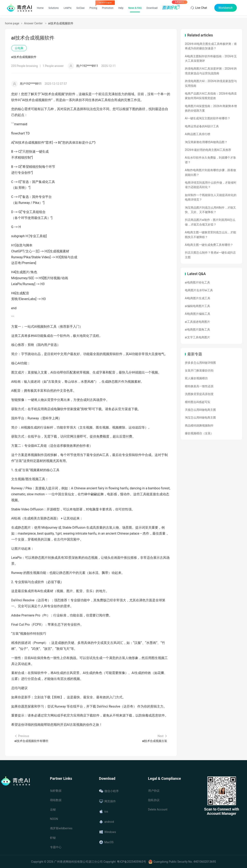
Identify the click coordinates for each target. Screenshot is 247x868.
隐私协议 (154, 800)
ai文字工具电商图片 (197, 337)
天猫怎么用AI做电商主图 (201, 410)
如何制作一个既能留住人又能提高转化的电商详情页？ (211, 197)
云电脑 (19, 48)
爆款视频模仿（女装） (199, 433)
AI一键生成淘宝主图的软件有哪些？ (208, 118)
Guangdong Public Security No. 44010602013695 (185, 862)
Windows (108, 832)
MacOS (106, 842)
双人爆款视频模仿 (196, 378)
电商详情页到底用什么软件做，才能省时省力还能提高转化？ (211, 185)
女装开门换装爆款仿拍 (199, 370)
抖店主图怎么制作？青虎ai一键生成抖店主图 (210, 255)
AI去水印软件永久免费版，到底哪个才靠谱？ (211, 160)
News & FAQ (135, 8)
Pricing (93, 8)
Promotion (108, 8)
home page (12, 23)
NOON (54, 819)
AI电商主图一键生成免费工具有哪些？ (209, 245)
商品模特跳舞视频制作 (199, 426)
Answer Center (34, 23)
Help (121, 8)
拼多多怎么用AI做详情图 (201, 363)
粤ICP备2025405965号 (131, 862)
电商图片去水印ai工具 (199, 290)
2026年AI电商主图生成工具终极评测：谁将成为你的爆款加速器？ (211, 46)
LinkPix (68, 8)
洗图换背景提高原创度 (199, 394)
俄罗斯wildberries (61, 828)
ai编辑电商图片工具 (197, 306)
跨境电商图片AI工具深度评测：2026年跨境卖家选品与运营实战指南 (211, 71)
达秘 (53, 809)
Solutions (54, 8)
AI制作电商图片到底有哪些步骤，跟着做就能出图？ (211, 172)
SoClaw (80, 8)
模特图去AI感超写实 (198, 402)
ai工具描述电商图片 (197, 322)
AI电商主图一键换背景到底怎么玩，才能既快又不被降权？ (211, 235)
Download (152, 8)
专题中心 (56, 847)
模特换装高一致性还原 (199, 386)
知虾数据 (56, 791)
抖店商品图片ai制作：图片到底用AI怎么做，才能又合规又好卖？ (210, 222)
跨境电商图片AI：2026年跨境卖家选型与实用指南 (211, 83)
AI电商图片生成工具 (198, 298)
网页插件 (107, 801)
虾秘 (53, 838)
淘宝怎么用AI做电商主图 (201, 418)
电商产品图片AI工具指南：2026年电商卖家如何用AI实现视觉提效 (211, 96)
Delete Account (158, 809)
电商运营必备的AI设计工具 (202, 126)
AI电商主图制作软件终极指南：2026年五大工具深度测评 (211, 59)
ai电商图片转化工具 (197, 282)
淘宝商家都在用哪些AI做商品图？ (206, 142)
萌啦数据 (56, 800)
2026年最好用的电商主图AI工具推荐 (208, 150)
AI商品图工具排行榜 (198, 134)
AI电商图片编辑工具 (198, 314)
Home (40, 8)
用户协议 (154, 791)
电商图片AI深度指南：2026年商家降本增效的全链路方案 (211, 108)
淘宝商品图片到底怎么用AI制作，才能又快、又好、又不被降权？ (211, 210)
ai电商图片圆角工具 (197, 330)
